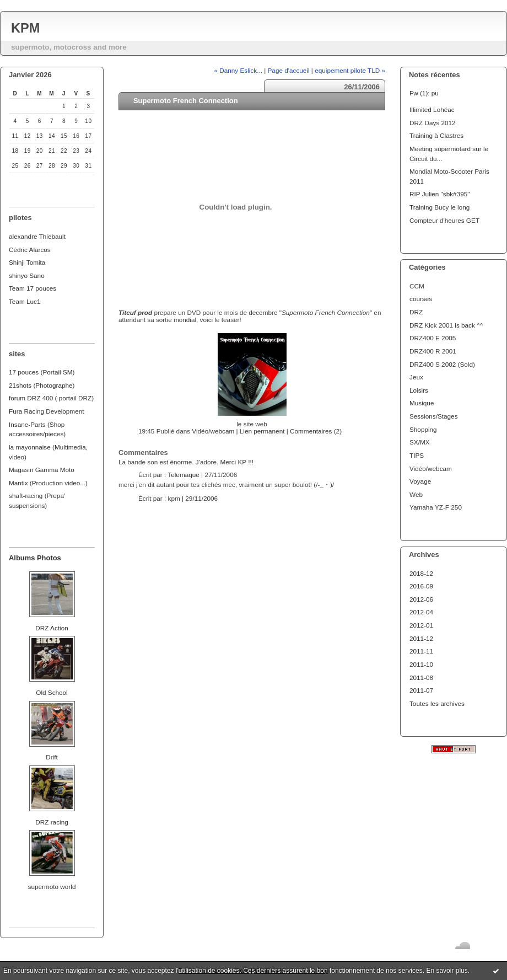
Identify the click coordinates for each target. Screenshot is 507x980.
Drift (52, 757)
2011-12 (421, 638)
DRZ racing (52, 822)
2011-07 (421, 690)
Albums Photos (35, 558)
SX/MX (420, 442)
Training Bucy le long (439, 207)
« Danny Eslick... (238, 70)
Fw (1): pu (424, 93)
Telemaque (183, 475)
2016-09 (421, 586)
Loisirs (419, 390)
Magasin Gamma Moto (42, 470)
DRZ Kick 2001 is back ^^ (446, 325)
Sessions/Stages (434, 416)
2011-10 (421, 664)
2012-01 (421, 625)
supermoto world (52, 887)
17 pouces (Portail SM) (42, 372)
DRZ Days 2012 (433, 123)
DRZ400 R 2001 (433, 351)
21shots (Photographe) (42, 385)
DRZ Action (52, 628)
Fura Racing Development (47, 411)
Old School (52, 692)
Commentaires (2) (316, 431)
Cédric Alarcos (30, 250)
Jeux (416, 377)
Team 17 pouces (33, 288)
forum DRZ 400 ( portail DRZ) (51, 398)
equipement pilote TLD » (350, 70)
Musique (422, 403)
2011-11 (421, 651)
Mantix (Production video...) (48, 483)
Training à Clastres (436, 135)
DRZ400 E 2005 (433, 338)
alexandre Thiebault (37, 236)
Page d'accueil (289, 70)
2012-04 (421, 612)
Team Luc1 (25, 301)
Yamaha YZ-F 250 (436, 507)
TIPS (417, 455)
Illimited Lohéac (432, 109)
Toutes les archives (437, 703)
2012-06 (421, 599)
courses (421, 299)
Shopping (423, 429)
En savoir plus (447, 971)
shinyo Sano (27, 275)
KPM (25, 28)
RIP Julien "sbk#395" (439, 194)
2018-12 (421, 573)
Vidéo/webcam (431, 468)
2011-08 (421, 678)
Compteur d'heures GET (444, 220)
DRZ (416, 312)
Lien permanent (262, 431)
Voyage (420, 481)
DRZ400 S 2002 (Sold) (442, 364)
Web (416, 494)
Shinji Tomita (27, 262)
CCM (417, 286)
